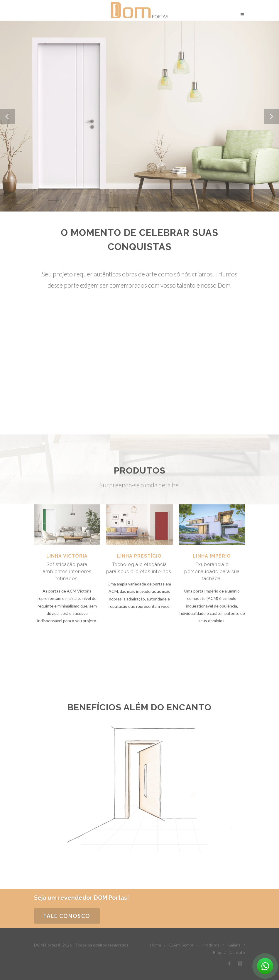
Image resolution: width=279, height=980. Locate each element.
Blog (217, 952)
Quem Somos (182, 945)
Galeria (234, 945)
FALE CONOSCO (67, 916)
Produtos (211, 945)
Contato (237, 952)
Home (156, 945)
